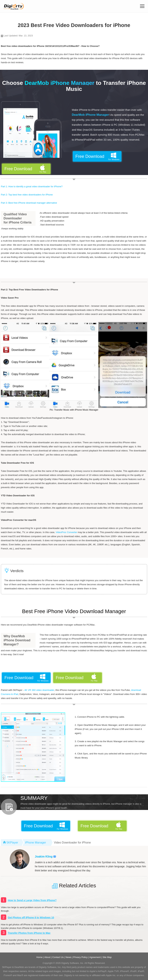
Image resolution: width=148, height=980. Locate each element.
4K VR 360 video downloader (39, 690)
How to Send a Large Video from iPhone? (32, 900)
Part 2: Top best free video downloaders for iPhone (27, 195)
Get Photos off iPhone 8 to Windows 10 (31, 918)
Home (40, 957)
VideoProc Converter (66, 532)
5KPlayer (12, 843)
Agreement (95, 957)
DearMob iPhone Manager (90, 115)
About (47, 957)
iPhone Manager (35, 843)
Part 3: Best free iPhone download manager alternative (29, 203)
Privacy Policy (80, 957)
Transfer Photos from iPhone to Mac (29, 933)
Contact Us (58, 957)
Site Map (107, 957)
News (68, 957)
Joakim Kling (45, 857)
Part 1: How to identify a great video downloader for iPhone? (32, 186)
